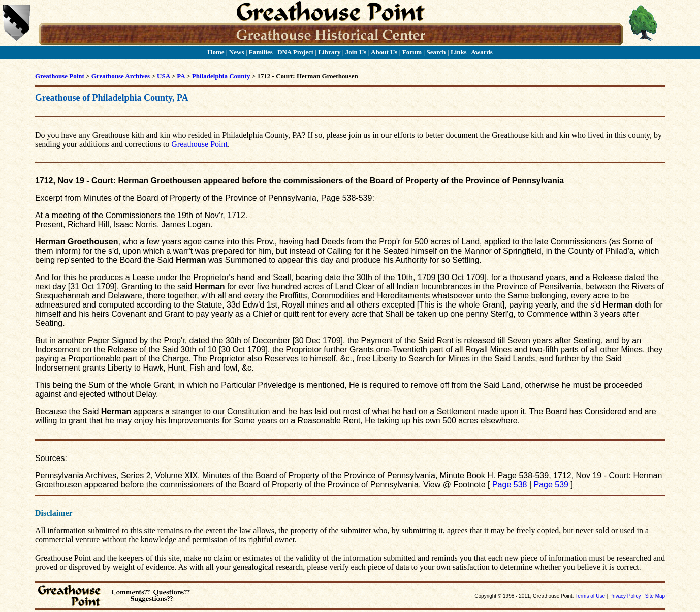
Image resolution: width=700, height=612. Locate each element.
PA (181, 76)
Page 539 (551, 485)
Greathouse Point (60, 76)
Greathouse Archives (121, 76)
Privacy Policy (625, 596)
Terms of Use (590, 596)
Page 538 (510, 485)
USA (163, 76)
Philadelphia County (221, 76)
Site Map (655, 596)
